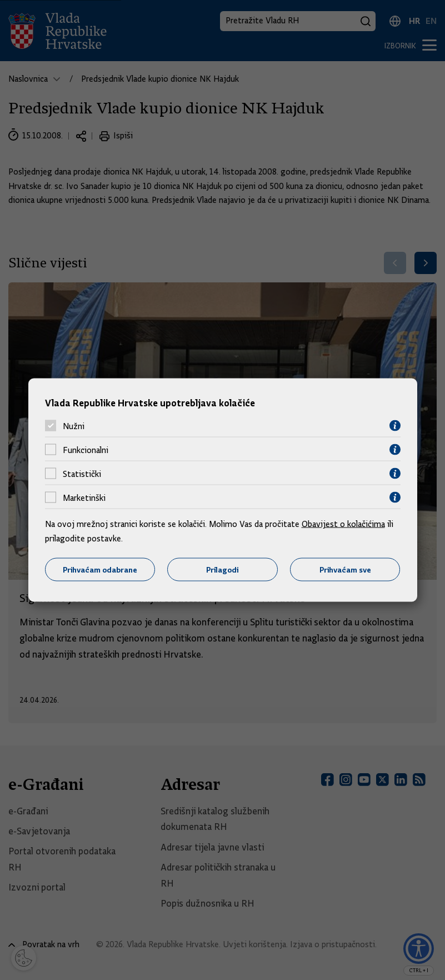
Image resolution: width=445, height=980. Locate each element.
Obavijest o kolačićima (343, 524)
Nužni (74, 426)
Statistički (82, 474)
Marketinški (84, 498)
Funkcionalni (86, 450)
